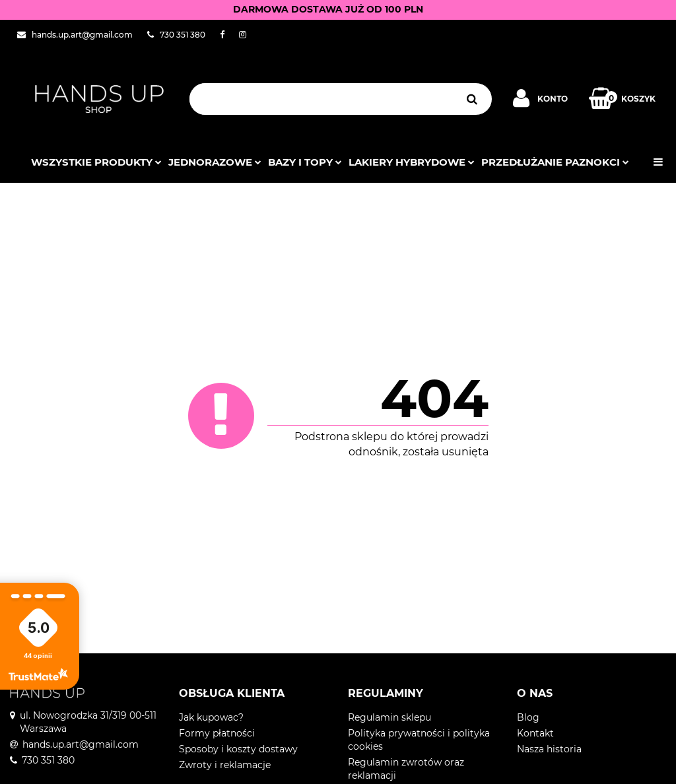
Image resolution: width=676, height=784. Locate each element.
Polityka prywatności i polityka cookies (419, 740)
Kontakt (535, 733)
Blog (528, 717)
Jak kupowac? (211, 717)
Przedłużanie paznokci (555, 162)
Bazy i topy (305, 162)
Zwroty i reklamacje (225, 765)
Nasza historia (549, 749)
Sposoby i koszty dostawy (238, 749)
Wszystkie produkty (96, 162)
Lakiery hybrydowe (412, 162)
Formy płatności (217, 733)
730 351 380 (48, 760)
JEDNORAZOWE (215, 162)
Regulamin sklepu (389, 717)
